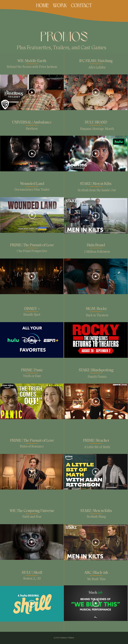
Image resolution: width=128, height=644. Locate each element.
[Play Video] (32, 92)
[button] (60, 5)
